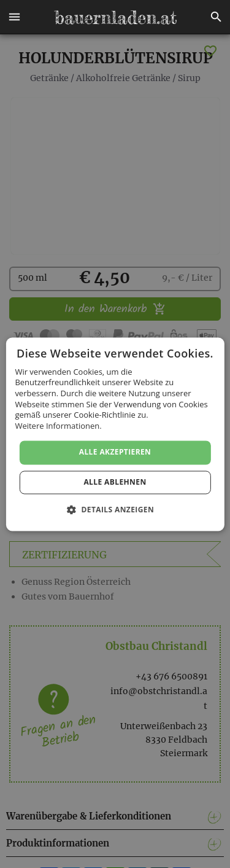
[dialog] (115, 434)
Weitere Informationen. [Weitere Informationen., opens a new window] (58, 426)
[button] (14, 17)
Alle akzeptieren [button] (115, 452)
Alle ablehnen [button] (115, 482)
